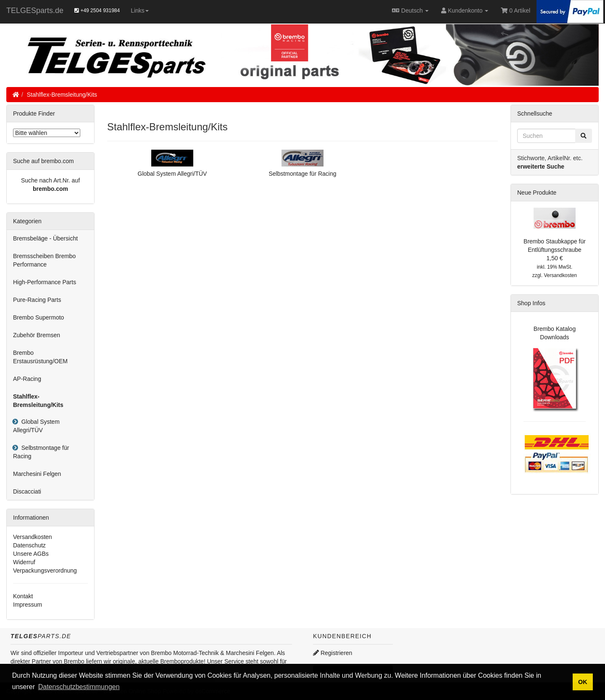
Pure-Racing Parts (37, 300)
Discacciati (27, 491)
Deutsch (410, 11)
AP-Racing (27, 379)
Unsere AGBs (31, 554)
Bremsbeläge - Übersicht (45, 238)
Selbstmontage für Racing (41, 452)
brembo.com (50, 189)
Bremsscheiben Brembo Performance (44, 260)
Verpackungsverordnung (45, 571)
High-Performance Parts (45, 282)
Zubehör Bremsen (37, 335)
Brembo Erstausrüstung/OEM (40, 357)
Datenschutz (29, 545)
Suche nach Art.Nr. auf (50, 180)
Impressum (28, 605)
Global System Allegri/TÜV (36, 426)
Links (140, 11)
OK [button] (583, 682)
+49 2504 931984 (97, 11)
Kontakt (23, 596)
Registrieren (333, 653)
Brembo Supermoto (38, 317)
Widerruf (24, 562)
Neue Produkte (537, 193)
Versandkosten (33, 537)
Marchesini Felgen (37, 474)
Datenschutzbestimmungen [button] (79, 687)
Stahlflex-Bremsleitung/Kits (62, 95)
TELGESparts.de (35, 11)
